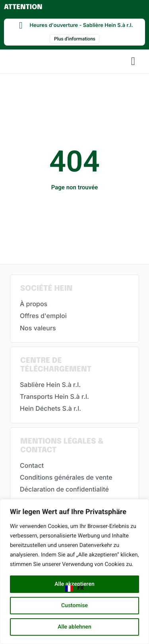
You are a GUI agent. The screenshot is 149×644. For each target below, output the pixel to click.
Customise (74, 606)
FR (74, 588)
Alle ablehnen (74, 627)
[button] (133, 61)
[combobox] (74, 589)
